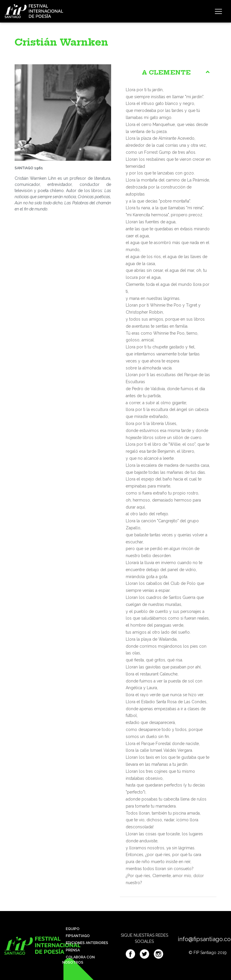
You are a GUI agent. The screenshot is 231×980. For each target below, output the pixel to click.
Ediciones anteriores (85, 943)
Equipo (71, 929)
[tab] (168, 72)
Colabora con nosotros (79, 960)
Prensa (71, 950)
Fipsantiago (76, 936)
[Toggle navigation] (218, 11)
